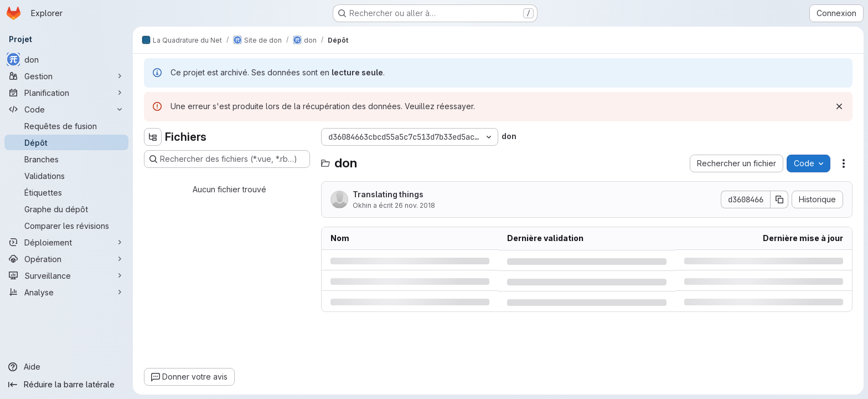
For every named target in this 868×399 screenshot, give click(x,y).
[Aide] (66, 367)
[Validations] (66, 176)
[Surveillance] (66, 275)
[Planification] (66, 93)
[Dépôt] (66, 142)
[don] (66, 59)
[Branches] (66, 159)
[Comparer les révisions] (66, 226)
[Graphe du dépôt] (66, 209)
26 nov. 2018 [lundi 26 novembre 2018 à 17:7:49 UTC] (415, 205)
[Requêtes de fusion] (66, 126)
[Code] (66, 109)
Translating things (388, 194)
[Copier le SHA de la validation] (779, 199)
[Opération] (66, 259)
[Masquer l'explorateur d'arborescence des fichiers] (153, 137)
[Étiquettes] (66, 192)
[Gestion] (66, 76)
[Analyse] (66, 292)
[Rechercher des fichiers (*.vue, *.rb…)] (227, 159)
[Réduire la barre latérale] (66, 385)
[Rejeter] (839, 106)
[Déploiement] (66, 242)
